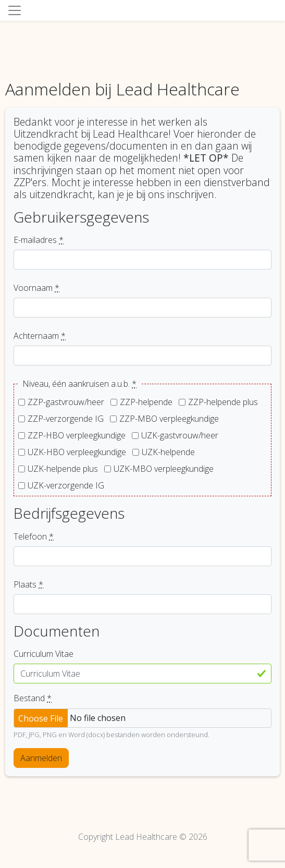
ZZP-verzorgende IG (66, 419)
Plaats (28, 584)
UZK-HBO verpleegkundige (77, 452)
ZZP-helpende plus (223, 402)
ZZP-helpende (146, 402)
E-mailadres (39, 240)
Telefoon (34, 536)
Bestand (33, 698)
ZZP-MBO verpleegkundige (169, 419)
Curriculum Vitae (44, 654)
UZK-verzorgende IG (66, 485)
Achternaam (40, 336)
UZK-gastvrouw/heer (180, 435)
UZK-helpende (168, 452)
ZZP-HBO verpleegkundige (77, 435)
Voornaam (36, 288)
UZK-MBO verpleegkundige (164, 469)
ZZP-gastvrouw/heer (66, 402)
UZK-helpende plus (63, 469)
